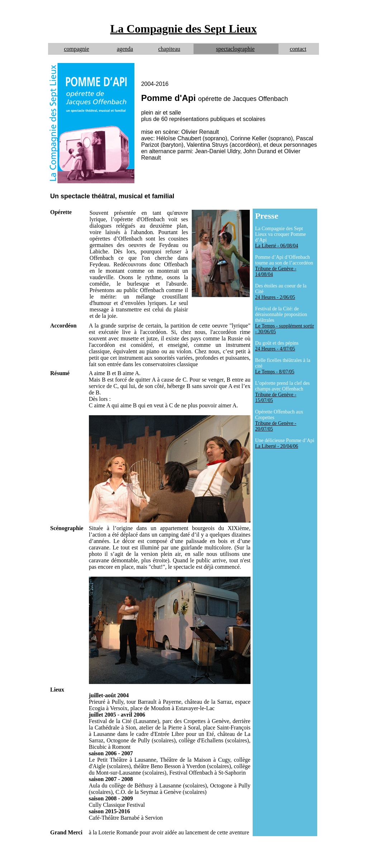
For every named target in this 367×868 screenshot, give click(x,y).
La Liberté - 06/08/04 (277, 246)
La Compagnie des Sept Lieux (184, 29)
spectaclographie (235, 49)
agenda (125, 49)
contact (298, 49)
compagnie (76, 49)
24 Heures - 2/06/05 (275, 297)
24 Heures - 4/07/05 (275, 349)
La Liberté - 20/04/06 (277, 446)
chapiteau (169, 49)
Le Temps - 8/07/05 (275, 372)
